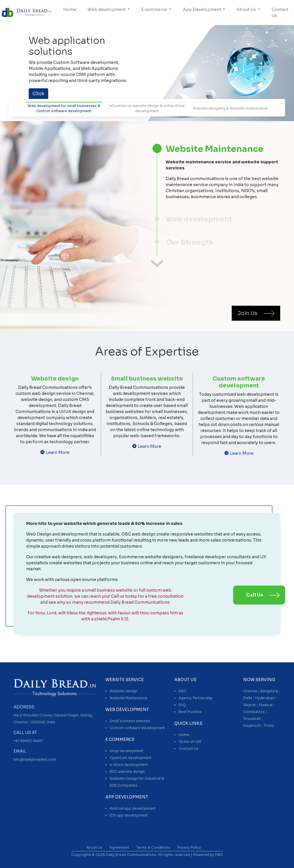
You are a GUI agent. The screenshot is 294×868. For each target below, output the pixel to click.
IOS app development (129, 815)
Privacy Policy (189, 847)
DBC (183, 691)
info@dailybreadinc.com (35, 759)
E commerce (155, 9)
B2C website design (127, 772)
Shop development (126, 751)
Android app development (133, 808)
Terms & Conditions (153, 847)
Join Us (247, 313)
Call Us (255, 595)
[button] (22, 71)
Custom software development (137, 728)
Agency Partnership (196, 698)
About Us (247, 9)
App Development (202, 9)
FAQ (182, 705)
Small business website (130, 721)
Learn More (58, 452)
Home (70, 9)
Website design (123, 691)
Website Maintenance (128, 698)
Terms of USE (190, 742)
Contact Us (280, 13)
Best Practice (190, 712)
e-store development (129, 765)
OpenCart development (131, 758)
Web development (107, 9)
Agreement (119, 847)
